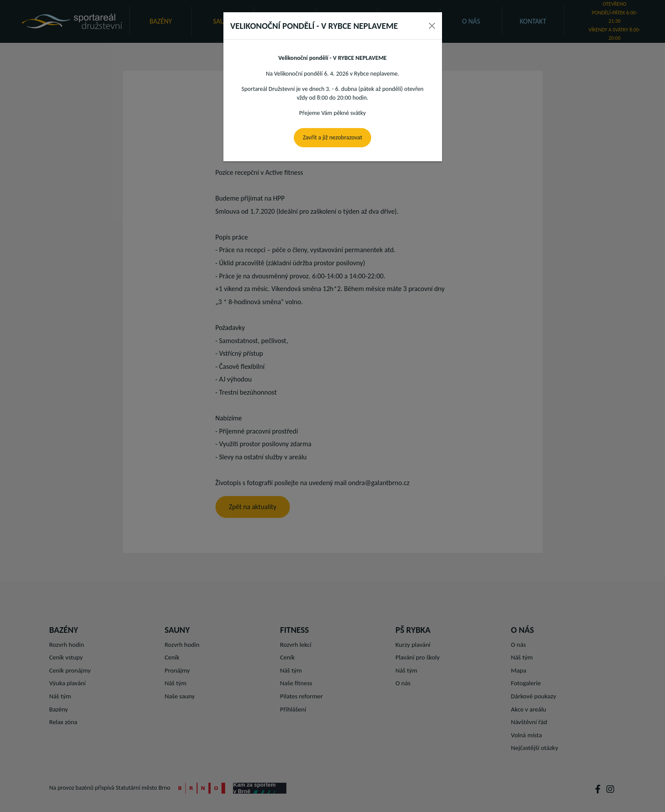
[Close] (432, 26)
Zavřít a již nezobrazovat (333, 137)
